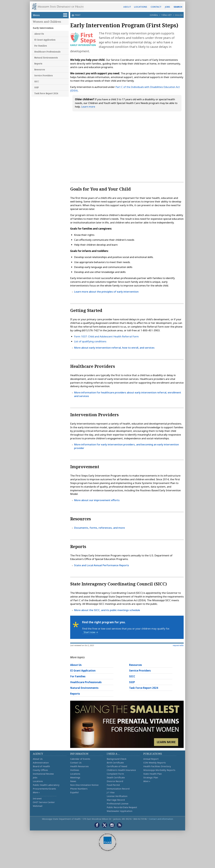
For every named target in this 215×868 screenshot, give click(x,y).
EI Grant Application (45, 40)
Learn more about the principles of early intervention (106, 292)
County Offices (40, 770)
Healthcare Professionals (47, 52)
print (77, 15)
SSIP (37, 87)
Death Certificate (116, 777)
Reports (38, 64)
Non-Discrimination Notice (84, 785)
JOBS (168, 7)
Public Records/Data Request (122, 807)
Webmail (38, 806)
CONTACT (156, 7)
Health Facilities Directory (157, 766)
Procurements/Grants (44, 789)
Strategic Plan (151, 777)
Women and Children (47, 22)
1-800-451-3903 (150, 330)
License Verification (117, 796)
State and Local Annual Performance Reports (102, 565)
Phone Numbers (79, 789)
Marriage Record (116, 800)
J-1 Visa (111, 792)
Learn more (88, 107)
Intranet (37, 798)
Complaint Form (115, 774)
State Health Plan (153, 774)
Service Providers (44, 75)
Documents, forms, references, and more (99, 528)
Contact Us (76, 763)
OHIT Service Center (44, 802)
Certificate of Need (117, 766)
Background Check (117, 759)
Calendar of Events (80, 759)
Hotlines (75, 770)
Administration (41, 763)
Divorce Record (115, 781)
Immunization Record (118, 789)
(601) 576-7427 (91, 330)
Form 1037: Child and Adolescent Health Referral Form (106, 336)
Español (154, 15)
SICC (37, 81)
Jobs (35, 777)
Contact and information (161, 819)
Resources (40, 69)
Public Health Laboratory (46, 785)
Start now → (91, 632)
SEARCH (178, 7)
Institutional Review (43, 774)
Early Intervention (43, 28)
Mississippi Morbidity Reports (159, 770)
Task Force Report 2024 (46, 93)
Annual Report (151, 759)
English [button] (179, 15)
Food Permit (113, 785)
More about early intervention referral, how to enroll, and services (114, 348)
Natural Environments (46, 58)
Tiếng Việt (167, 15)
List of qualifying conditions (90, 341)
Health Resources (79, 766)
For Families (41, 46)
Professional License (118, 803)
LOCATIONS (141, 7)
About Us (39, 34)
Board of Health (41, 766)
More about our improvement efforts (97, 500)
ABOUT (127, 7)
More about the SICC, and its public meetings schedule (107, 610)
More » (36, 792)
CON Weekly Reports (155, 763)
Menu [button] (50, 15)
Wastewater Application (120, 811)
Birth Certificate (115, 763)
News (73, 781)
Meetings (75, 777)
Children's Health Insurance (121, 770)
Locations (38, 781)
